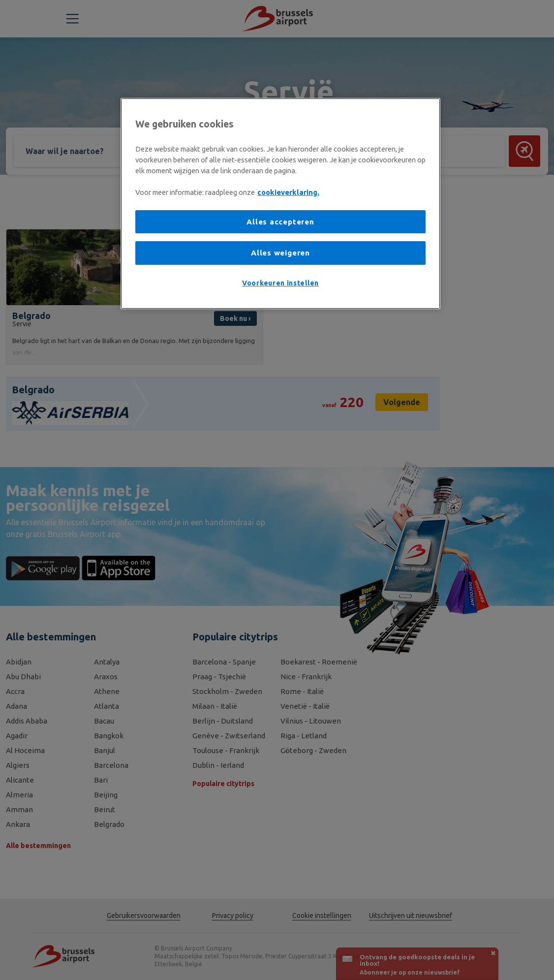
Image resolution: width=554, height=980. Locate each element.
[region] (280, 204)
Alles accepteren (280, 222)
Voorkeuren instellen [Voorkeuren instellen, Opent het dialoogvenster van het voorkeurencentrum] (280, 283)
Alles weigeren (280, 253)
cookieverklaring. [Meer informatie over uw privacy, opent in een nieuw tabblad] (288, 192)
